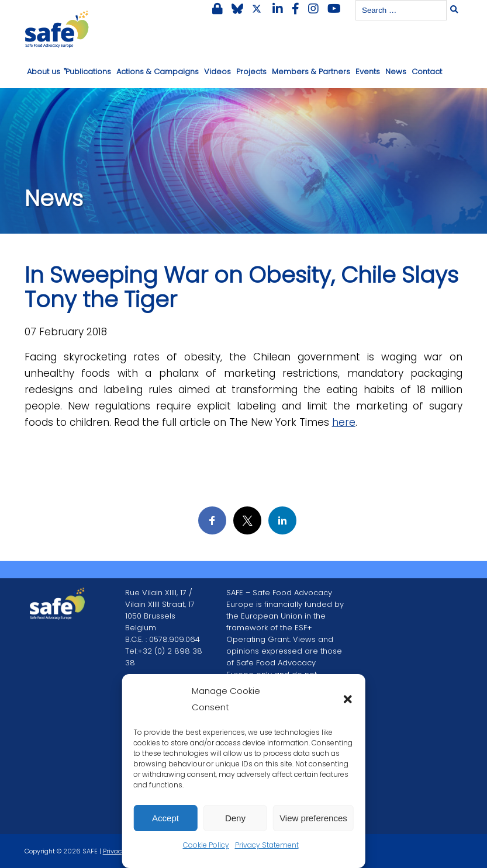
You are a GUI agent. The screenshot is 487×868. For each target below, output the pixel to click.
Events (368, 72)
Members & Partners (311, 72)
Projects (251, 72)
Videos (217, 72)
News (396, 72)
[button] (348, 699)
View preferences (313, 818)
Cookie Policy (206, 845)
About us (44, 72)
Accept (165, 818)
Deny (235, 818)
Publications (88, 72)
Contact (427, 72)
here (344, 422)
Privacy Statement (267, 845)
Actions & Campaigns (158, 72)
